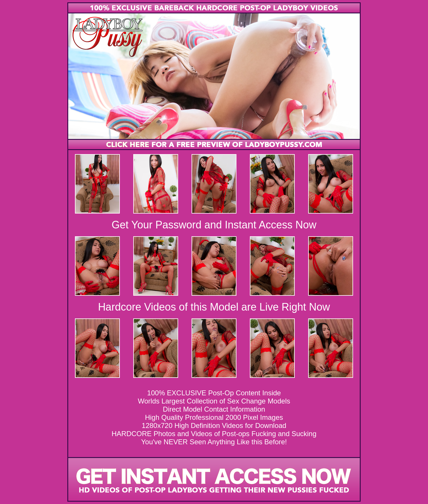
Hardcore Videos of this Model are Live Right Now (214, 307)
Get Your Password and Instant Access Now (214, 225)
